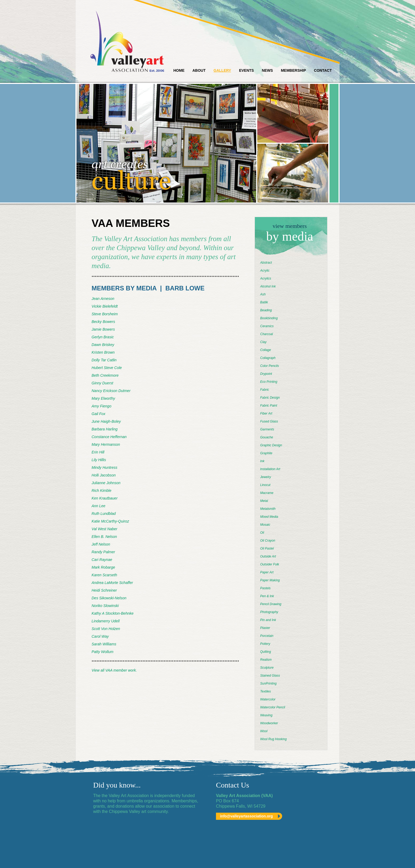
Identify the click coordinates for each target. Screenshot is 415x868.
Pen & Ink (267, 596)
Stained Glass (270, 676)
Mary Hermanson (106, 444)
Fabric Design (270, 398)
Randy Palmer (103, 552)
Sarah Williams (104, 644)
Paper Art (267, 572)
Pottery (265, 644)
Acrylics (266, 278)
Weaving (266, 715)
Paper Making (270, 580)
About (199, 70)
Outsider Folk (270, 564)
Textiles (265, 691)
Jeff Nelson (101, 544)
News (267, 70)
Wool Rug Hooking (273, 739)
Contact (323, 70)
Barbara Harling (105, 429)
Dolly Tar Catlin (104, 360)
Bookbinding (269, 318)
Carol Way (100, 636)
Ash (263, 294)
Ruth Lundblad (104, 514)
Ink (262, 461)
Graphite (266, 453)
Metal (264, 501)
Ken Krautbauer (105, 498)
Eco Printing (269, 382)
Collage (266, 350)
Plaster (265, 628)
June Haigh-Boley (106, 421)
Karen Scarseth (104, 575)
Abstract (266, 263)
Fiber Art (266, 413)
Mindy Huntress (104, 467)
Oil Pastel (267, 548)
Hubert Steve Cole (107, 368)
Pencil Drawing (271, 604)
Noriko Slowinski (105, 606)
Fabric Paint (269, 406)
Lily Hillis (99, 460)
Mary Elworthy (103, 398)
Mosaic (265, 525)
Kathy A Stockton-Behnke (113, 613)
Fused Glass (269, 421)
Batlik (264, 302)
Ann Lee (98, 506)
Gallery (222, 70)
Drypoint (266, 374)
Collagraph (268, 358)
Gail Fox (98, 414)
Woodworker (269, 723)
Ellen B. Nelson (104, 537)
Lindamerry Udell (106, 621)
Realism (266, 660)
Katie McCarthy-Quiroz (110, 521)
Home (179, 70)
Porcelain (267, 636)
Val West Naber (104, 529)
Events (246, 70)
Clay (263, 342)
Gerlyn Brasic (103, 337)
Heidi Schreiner (104, 590)
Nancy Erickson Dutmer (111, 391)
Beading (266, 310)
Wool (264, 731)
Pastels (265, 588)
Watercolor (268, 699)
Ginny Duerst (102, 383)
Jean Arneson (103, 299)
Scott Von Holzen (106, 629)
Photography (269, 612)
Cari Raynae (102, 560)
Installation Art (270, 469)
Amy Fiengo (102, 406)
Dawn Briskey (103, 345)
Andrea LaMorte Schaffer (112, 583)
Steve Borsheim (105, 314)
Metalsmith (268, 509)
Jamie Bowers (103, 329)
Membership (293, 70)
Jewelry (266, 477)
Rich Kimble (102, 491)
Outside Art (268, 556)
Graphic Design (271, 445)
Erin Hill (98, 452)
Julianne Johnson (106, 483)
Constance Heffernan (109, 437)
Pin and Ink (268, 620)
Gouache (267, 437)
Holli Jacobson (104, 475)
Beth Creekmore (105, 375)
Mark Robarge (103, 567)
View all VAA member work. (114, 670)
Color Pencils (270, 366)
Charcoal (267, 334)
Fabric (265, 390)
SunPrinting (268, 683)
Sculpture (267, 668)
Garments (267, 429)
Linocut (265, 485)
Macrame (267, 493)
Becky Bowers (103, 322)
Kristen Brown (103, 352)
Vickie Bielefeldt (105, 306)
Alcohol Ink (268, 286)
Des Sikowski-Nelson (109, 598)
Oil (262, 533)
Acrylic (265, 271)
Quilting (266, 652)
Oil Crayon (268, 541)
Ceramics (267, 326)
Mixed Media (269, 517)
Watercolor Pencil (273, 707)
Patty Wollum (102, 652)
